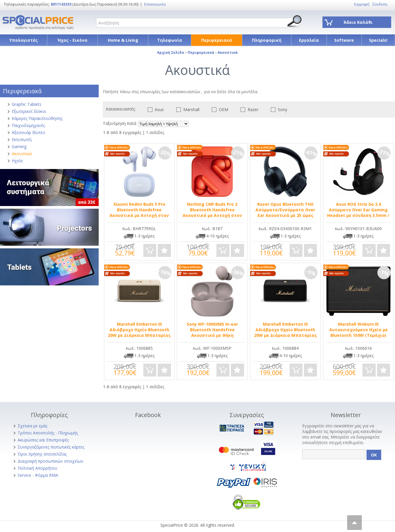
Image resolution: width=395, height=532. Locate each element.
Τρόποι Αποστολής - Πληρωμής (48, 433)
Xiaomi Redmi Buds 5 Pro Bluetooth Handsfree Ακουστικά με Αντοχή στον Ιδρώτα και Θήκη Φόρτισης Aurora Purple (139, 215)
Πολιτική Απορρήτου (37, 468)
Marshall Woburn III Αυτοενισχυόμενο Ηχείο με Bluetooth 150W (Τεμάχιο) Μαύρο (358, 332)
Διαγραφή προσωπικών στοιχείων (51, 461)
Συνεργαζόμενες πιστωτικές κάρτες (51, 447)
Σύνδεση (380, 4)
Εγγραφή (362, 4)
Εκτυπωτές (22, 139)
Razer (248, 109)
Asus (155, 109)
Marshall (187, 109)
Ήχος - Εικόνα (72, 40)
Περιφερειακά (217, 40)
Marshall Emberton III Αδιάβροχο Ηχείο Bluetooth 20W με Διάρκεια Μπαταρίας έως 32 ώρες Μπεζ (139, 332)
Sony (278, 109)
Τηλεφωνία (170, 40)
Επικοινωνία (155, 4)
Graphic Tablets (27, 104)
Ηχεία (17, 161)
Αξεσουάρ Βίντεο (28, 132)
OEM (219, 109)
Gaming (19, 147)
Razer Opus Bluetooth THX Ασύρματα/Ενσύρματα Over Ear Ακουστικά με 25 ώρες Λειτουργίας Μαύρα (285, 213)
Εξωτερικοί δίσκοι (29, 111)
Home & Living (123, 40)
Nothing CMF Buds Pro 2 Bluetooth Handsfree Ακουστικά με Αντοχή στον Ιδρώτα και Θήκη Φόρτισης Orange (212, 215)
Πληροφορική (267, 40)
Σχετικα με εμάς (32, 426)
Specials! (378, 40)
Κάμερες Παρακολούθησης (37, 118)
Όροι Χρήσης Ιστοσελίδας (42, 454)
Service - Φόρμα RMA (38, 475)
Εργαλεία (309, 40)
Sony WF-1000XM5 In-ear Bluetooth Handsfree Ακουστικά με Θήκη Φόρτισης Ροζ (212, 332)
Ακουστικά (22, 154)
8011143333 (61, 4)
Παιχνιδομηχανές (28, 125)
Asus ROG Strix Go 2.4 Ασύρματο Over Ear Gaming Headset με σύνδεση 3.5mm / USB (358, 213)
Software (344, 40)
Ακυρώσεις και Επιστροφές (43, 440)
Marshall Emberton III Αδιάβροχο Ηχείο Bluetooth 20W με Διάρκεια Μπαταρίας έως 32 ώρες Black (285, 332)
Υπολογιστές (23, 40)
